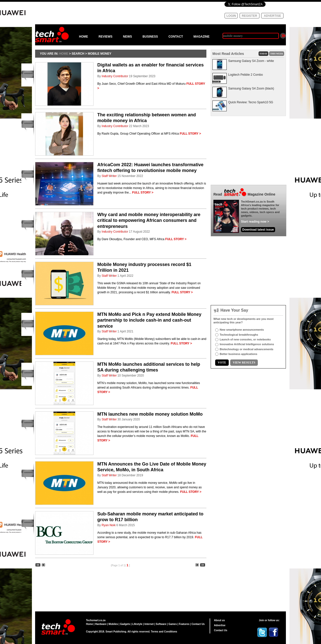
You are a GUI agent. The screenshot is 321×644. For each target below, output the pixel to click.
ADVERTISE (272, 16)
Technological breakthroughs (239, 335)
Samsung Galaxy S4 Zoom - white (251, 61)
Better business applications (238, 354)
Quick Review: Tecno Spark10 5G (251, 102)
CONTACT (176, 37)
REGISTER (249, 16)
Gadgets (125, 624)
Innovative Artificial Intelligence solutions (247, 344)
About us (219, 620)
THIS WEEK (277, 54)
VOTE (222, 362)
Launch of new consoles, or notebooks (245, 339)
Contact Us (198, 624)
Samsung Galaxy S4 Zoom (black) (251, 88)
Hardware (101, 624)
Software (161, 624)
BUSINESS (150, 37)
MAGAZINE (201, 37)
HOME (84, 37)
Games (173, 624)
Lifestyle (137, 624)
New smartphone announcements (242, 330)
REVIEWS (105, 37)
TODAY (264, 54)
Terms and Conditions (164, 632)
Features (184, 624)
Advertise (220, 625)
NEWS (127, 37)
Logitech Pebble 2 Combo (246, 75)
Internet (149, 624)
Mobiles (113, 624)
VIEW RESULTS (244, 362)
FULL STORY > (190, 134)
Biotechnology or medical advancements (247, 349)
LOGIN (231, 16)
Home (90, 624)
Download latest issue (258, 230)
